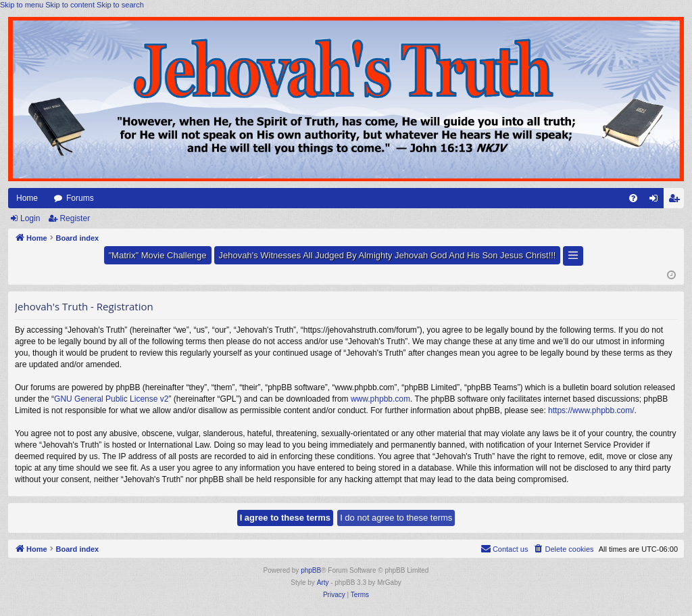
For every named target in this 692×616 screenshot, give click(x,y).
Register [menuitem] (677, 201)
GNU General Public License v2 (111, 399)
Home (27, 198)
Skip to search (120, 5)
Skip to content (70, 5)
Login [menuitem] (657, 201)
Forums (80, 198)
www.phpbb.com (380, 399)
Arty (323, 583)
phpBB (311, 570)
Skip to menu (22, 5)
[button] (573, 256)
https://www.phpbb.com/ (591, 410)
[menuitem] (633, 198)
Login (30, 218)
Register (75, 218)
